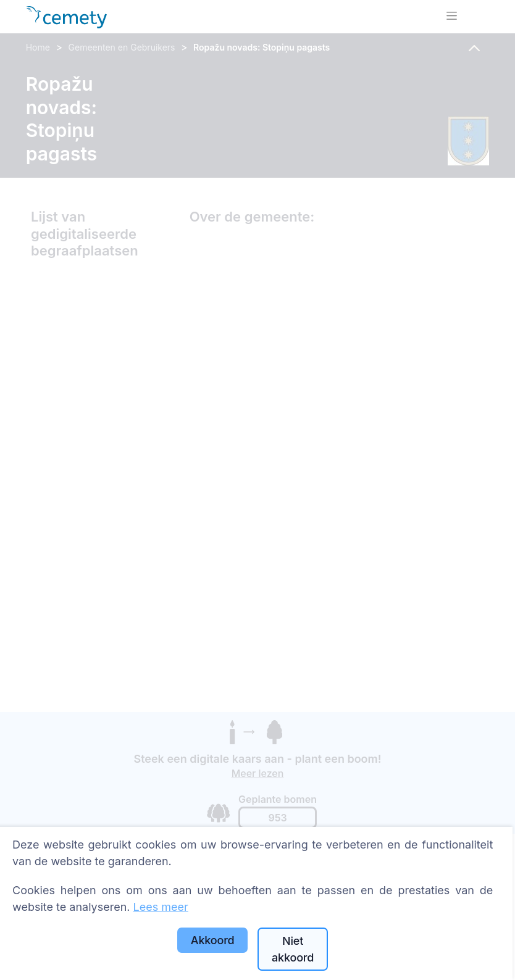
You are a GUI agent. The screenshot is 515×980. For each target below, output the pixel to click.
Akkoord (213, 940)
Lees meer (161, 907)
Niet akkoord (293, 949)
